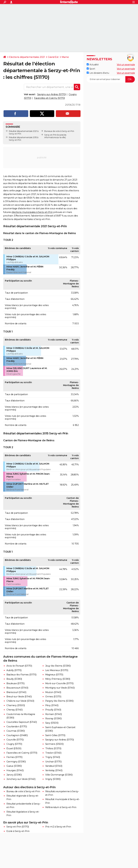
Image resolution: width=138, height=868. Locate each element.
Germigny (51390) (16, 762)
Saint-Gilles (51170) (55, 735)
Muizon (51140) (53, 692)
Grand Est (53, 57)
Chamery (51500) (16, 705)
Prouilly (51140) (53, 710)
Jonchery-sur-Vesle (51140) (21, 779)
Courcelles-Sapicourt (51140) (22, 722)
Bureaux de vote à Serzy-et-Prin (59, 131)
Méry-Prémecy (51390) (58, 679)
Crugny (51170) (14, 744)
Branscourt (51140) (16, 692)
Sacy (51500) (52, 723)
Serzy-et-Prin (50, 135)
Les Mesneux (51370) (57, 670)
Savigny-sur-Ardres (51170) (52, 94)
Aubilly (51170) (14, 670)
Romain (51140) (54, 714)
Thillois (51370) (53, 748)
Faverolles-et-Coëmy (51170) (49, 98)
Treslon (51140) (53, 753)
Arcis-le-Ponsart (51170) (19, 666)
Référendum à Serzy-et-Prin (61, 807)
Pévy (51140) (52, 705)
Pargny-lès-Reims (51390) (59, 701)
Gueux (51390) (14, 766)
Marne (65, 57)
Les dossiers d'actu (98, 73)
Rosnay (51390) (53, 718)
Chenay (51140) (14, 710)
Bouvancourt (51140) (17, 688)
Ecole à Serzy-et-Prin (18, 831)
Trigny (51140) (53, 757)
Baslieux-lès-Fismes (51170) (21, 675)
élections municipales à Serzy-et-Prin (32, 212)
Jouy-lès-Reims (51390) (58, 666)
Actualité (93, 65)
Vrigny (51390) (53, 779)
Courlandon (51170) (17, 727)
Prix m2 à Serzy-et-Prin (58, 827)
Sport (91, 69)
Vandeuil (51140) (54, 766)
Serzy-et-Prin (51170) (18, 827)
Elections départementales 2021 (27, 57)
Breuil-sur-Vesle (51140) (19, 697)
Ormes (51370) (53, 697)
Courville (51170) (15, 740)
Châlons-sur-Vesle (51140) (20, 701)
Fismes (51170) (14, 757)
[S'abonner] (111, 79)
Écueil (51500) (14, 748)
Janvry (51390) (14, 775)
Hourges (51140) (15, 770)
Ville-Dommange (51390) (59, 775)
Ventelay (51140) (54, 770)
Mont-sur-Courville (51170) (59, 683)
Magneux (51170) (54, 675)
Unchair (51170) (53, 762)
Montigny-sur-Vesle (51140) (60, 688)
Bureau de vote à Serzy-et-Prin (23, 791)
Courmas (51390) (16, 731)
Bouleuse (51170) (15, 683)
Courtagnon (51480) (17, 735)
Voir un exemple (126, 65)
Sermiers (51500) (54, 744)
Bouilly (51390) (14, 679)
